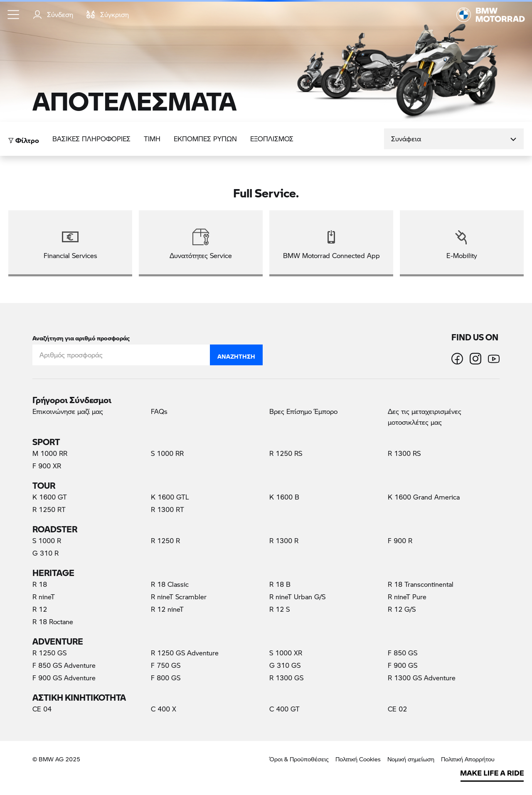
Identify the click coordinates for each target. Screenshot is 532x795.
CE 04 (42, 709)
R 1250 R (165, 540)
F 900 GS (403, 665)
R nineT (44, 597)
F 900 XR (47, 466)
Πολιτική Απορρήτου (468, 759)
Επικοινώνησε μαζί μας (68, 411)
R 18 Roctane (53, 621)
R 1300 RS (404, 453)
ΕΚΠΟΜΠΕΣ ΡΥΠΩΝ (205, 139)
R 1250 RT (49, 509)
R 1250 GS (49, 653)
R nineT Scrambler (179, 597)
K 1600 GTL (170, 497)
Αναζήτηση (236, 354)
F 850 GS (403, 653)
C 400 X (164, 709)
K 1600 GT (50, 497)
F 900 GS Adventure (64, 678)
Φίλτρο (24, 138)
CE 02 (397, 709)
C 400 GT (284, 709)
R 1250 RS (286, 453)
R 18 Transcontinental (421, 584)
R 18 (40, 584)
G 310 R (46, 553)
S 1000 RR (167, 453)
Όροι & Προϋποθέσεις (299, 759)
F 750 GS (166, 665)
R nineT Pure (407, 597)
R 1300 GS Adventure (422, 678)
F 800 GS (166, 678)
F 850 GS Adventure (64, 665)
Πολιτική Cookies (358, 759)
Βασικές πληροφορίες (91, 139)
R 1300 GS (286, 678)
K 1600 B (284, 497)
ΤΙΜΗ (152, 139)
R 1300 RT (167, 509)
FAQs (159, 411)
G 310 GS (285, 665)
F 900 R (400, 540)
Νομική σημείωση (411, 759)
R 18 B (280, 584)
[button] (14, 15)
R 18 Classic (170, 584)
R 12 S (280, 609)
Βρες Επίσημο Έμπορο (303, 411)
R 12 (40, 609)
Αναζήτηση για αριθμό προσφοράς (81, 336)
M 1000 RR (50, 453)
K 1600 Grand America (424, 497)
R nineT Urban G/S (297, 597)
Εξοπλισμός (272, 139)
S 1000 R (47, 540)
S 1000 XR (286, 653)
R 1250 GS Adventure (185, 653)
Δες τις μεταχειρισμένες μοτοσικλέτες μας (425, 417)
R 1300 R (284, 540)
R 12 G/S (402, 609)
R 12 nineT (167, 609)
